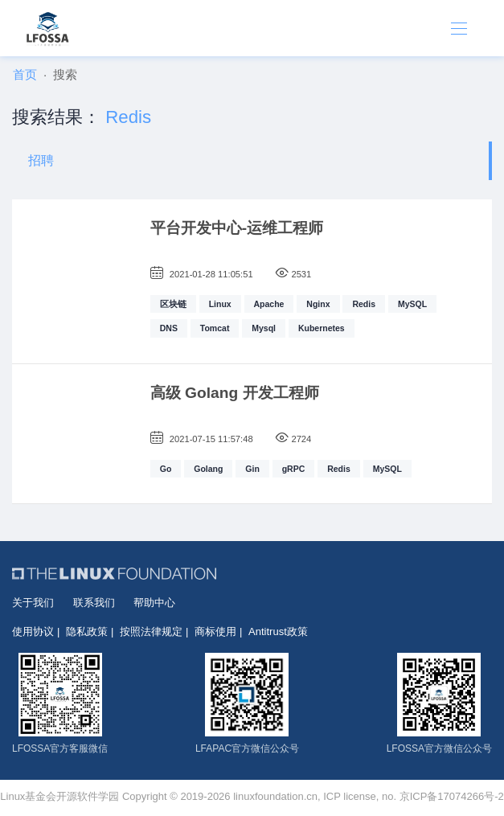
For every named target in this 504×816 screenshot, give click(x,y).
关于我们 (33, 603)
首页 (25, 74)
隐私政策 (87, 631)
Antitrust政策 (278, 631)
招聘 (41, 160)
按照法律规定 (151, 631)
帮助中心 (154, 603)
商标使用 (215, 631)
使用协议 (33, 631)
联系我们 (94, 603)
